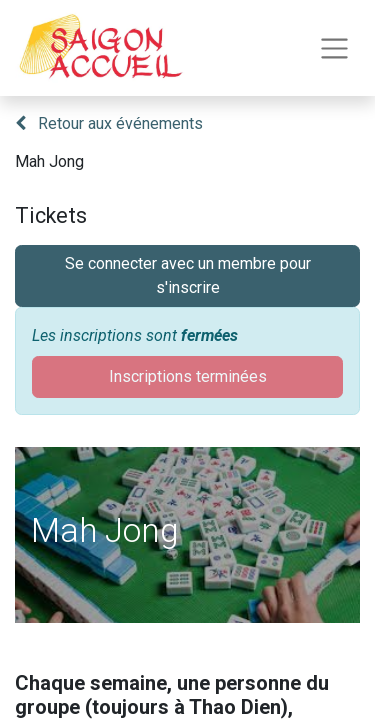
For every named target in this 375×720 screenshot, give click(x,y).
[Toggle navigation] (334, 48)
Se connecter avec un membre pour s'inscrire (188, 275)
